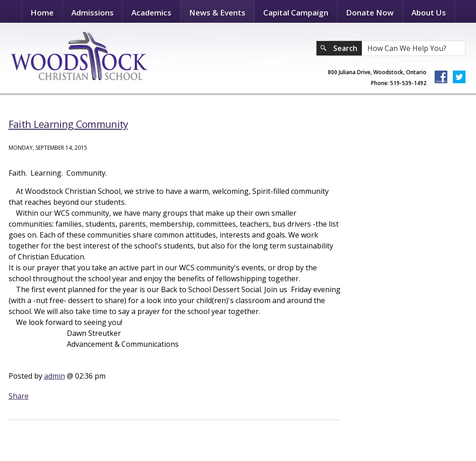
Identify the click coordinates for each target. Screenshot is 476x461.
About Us (429, 13)
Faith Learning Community (68, 124)
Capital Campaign (296, 13)
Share (19, 396)
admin (55, 376)
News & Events (217, 13)
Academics (151, 13)
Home (42, 13)
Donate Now (370, 13)
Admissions (93, 13)
